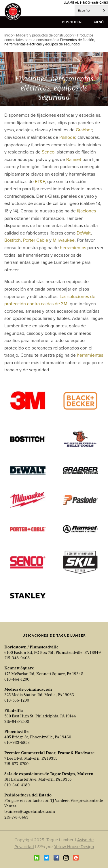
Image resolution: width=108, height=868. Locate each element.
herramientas (73, 247)
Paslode (67, 137)
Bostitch (13, 240)
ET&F (40, 181)
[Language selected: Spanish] (91, 11)
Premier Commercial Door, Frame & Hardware (49, 753)
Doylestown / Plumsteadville (31, 647)
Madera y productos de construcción (45, 35)
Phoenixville (16, 731)
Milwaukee (64, 240)
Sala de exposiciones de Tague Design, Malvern (49, 774)
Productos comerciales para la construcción (49, 38)
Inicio (8, 35)
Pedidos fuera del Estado (28, 795)
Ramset (74, 159)
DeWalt (84, 233)
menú (99, 22)
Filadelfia (14, 710)
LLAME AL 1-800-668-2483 (86, 2)
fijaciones (86, 211)
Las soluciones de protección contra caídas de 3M (50, 300)
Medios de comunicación (28, 689)
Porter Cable (36, 240)
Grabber (84, 130)
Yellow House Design (74, 847)
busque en (72, 22)
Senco (48, 152)
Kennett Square (19, 668)
